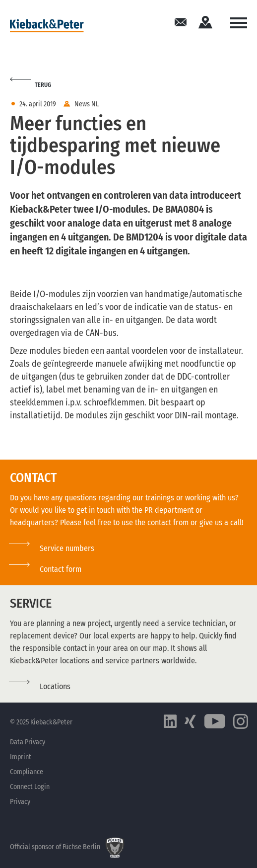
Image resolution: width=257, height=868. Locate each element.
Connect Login (30, 787)
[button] (46, 569)
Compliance (27, 772)
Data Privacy (28, 742)
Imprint (21, 757)
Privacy (20, 802)
